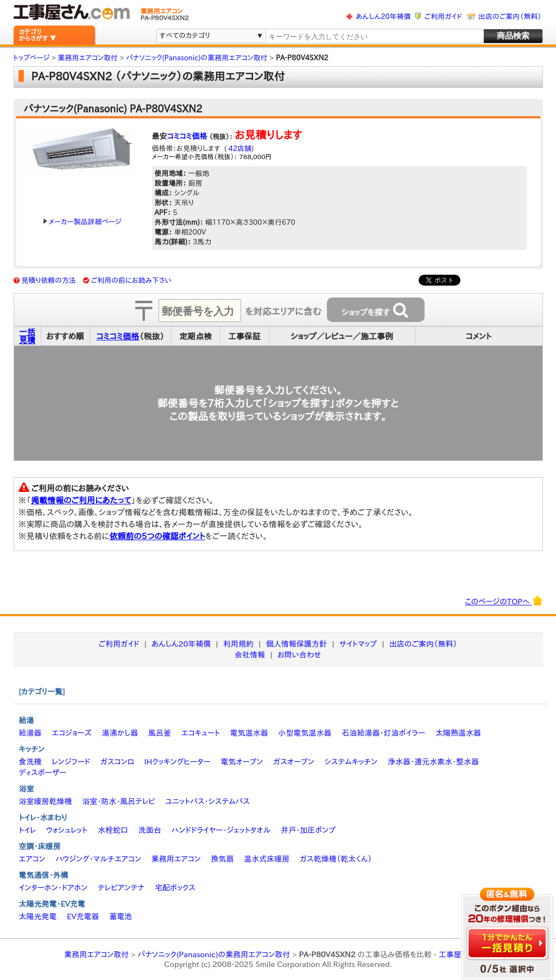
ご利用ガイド (443, 17)
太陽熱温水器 (458, 733)
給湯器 (30, 733)
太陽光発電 (38, 916)
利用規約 (238, 644)
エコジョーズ (71, 733)
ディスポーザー (43, 773)
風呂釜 (160, 733)
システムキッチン (351, 762)
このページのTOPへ (504, 600)
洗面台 (150, 830)
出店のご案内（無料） (510, 17)
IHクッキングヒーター (178, 762)
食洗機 (30, 762)
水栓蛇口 (113, 830)
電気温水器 (249, 733)
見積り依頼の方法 (49, 280)
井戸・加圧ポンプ (308, 830)
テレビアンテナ (121, 888)
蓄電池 (121, 916)
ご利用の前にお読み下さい (131, 280)
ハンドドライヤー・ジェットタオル (221, 830)
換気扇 (222, 859)
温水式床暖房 (267, 859)
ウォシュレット (67, 830)
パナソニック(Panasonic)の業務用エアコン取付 (214, 954)
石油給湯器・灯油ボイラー (383, 733)
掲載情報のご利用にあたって (81, 500)
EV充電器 (83, 916)
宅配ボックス (175, 888)
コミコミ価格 (187, 136)
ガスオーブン (294, 762)
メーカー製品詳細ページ (83, 222)
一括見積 (27, 336)
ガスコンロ (117, 762)
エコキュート (201, 733)
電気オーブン (242, 762)
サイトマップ (358, 644)
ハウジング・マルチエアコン (98, 859)
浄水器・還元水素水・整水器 (433, 762)
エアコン (32, 859)
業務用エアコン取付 (96, 954)
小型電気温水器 (305, 733)
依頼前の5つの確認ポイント (157, 536)
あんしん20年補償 (383, 17)
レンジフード (71, 762)
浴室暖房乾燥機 (46, 801)
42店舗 (239, 148)
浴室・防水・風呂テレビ (119, 801)
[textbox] (374, 37)
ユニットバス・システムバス (208, 801)
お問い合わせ (299, 655)
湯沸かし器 (120, 733)
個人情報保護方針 (296, 644)
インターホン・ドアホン (53, 888)
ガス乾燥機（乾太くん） (336, 859)
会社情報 (250, 655)
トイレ (28, 830)
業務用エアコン (176, 859)
